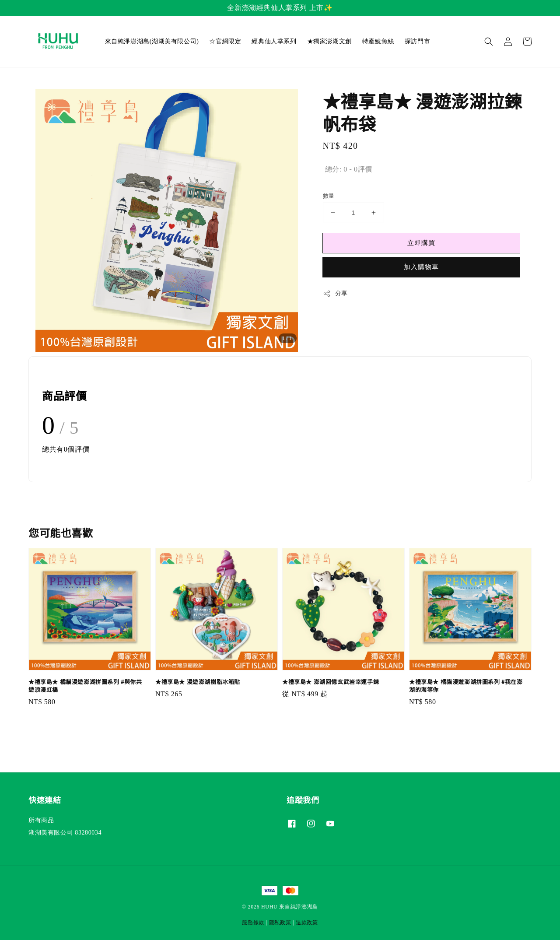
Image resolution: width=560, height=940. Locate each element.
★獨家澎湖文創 (329, 41)
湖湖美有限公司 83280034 (65, 833)
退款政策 (307, 922)
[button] (489, 42)
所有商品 (41, 820)
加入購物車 (421, 267)
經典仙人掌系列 (274, 41)
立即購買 (421, 243)
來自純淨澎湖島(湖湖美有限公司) (152, 41)
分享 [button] (335, 294)
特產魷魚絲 (378, 41)
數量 (329, 196)
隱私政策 (280, 922)
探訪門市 (417, 41)
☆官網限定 (225, 41)
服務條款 (253, 922)
